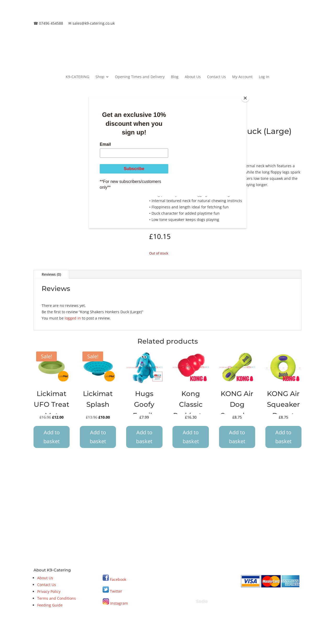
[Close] (245, 98)
